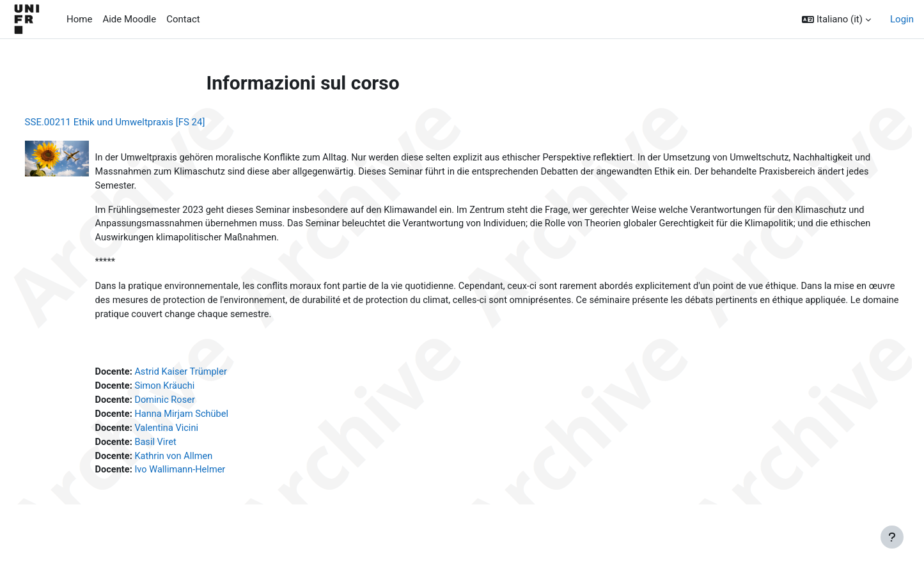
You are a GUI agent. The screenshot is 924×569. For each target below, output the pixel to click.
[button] (836, 19)
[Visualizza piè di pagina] (892, 537)
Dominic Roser (191, 406)
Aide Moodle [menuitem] (129, 19)
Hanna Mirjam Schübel (208, 420)
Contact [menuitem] (183, 19)
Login (902, 19)
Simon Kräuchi (191, 391)
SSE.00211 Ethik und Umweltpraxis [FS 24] (139, 122)
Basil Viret (181, 449)
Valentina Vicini (193, 435)
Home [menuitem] (79, 19)
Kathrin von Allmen (200, 464)
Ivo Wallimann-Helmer (207, 478)
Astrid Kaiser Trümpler (208, 377)
